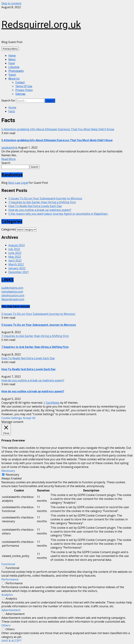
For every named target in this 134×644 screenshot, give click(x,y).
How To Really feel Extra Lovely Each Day (35, 206)
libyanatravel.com (13, 299)
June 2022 (15, 253)
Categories (9, 229)
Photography (16, 71)
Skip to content (11, 3)
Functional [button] (8, 564)
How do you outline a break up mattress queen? (40, 210)
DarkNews (53, 403)
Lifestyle (14, 67)
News (12, 59)
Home (12, 56)
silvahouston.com (13, 295)
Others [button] (6, 625)
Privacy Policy (24, 90)
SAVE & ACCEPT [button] (12, 641)
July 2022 (14, 249)
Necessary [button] (8, 471)
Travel (12, 75)
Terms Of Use (24, 86)
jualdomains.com (12, 288)
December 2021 (19, 272)
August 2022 (17, 245)
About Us (14, 79)
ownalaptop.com (12, 292)
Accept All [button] (29, 418)
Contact (20, 82)
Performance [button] (10, 579)
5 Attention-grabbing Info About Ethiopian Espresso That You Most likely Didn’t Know (58, 129)
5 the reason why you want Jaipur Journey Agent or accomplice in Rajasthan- (58, 214)
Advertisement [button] (11, 610)
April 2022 (15, 261)
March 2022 (16, 264)
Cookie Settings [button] (12, 418)
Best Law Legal (18, 183)
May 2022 (15, 257)
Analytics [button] (7, 595)
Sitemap (20, 94)
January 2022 (17, 268)
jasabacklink (10, 148)
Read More (9, 159)
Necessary (12, 475)
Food (12, 63)
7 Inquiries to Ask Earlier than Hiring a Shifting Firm (42, 202)
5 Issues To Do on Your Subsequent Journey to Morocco (45, 198)
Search (6, 163)
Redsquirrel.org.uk (41, 25)
